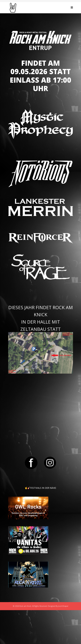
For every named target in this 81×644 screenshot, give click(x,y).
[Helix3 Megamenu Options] (72, 7)
